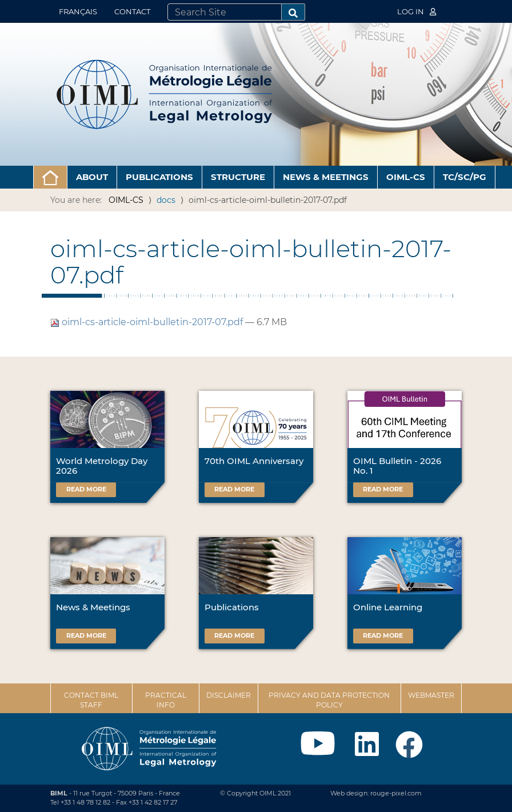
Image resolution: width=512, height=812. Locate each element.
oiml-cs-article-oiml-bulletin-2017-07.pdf (148, 322)
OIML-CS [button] (406, 177)
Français (78, 11)
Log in (417, 11)
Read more (86, 489)
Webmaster (431, 695)
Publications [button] (159, 177)
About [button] (92, 177)
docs (166, 200)
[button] (50, 177)
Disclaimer (229, 695)
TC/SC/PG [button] (465, 177)
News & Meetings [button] (326, 177)
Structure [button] (238, 177)
